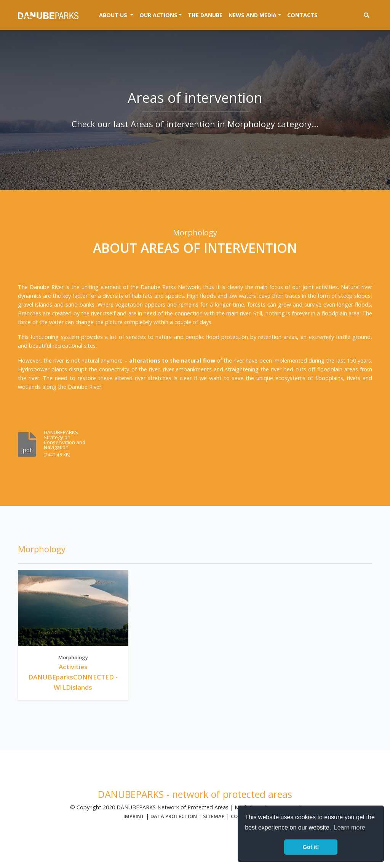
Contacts (302, 15)
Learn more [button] (350, 827)
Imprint (134, 816)
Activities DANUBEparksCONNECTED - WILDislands (73, 677)
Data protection (174, 816)
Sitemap (214, 816)
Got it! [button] (311, 847)
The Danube (205, 15)
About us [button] (118, 14)
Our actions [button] (158, 15)
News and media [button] (253, 15)
